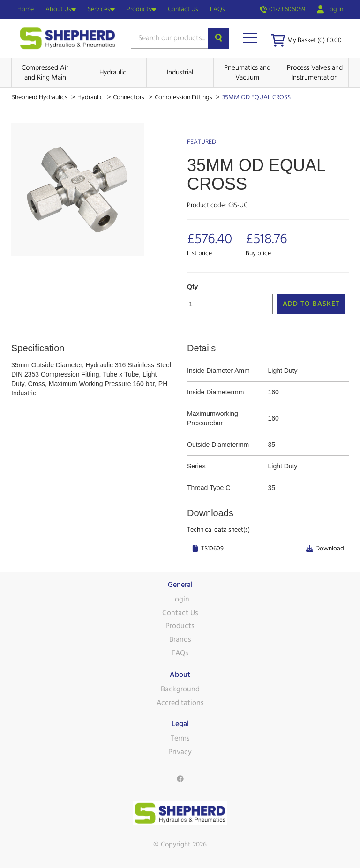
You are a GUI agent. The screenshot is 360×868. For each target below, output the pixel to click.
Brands (180, 639)
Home (26, 9)
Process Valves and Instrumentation (315, 73)
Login (180, 599)
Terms (180, 738)
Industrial (180, 72)
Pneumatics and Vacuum (247, 73)
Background (180, 689)
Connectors (129, 97)
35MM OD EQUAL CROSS (256, 97)
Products (141, 9)
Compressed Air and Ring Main (45, 73)
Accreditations (180, 703)
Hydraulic (113, 72)
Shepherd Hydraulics (40, 97)
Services (101, 9)
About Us (61, 9)
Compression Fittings (184, 97)
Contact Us (183, 9)
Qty (192, 287)
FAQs (217, 9)
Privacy (180, 752)
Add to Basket (311, 304)
